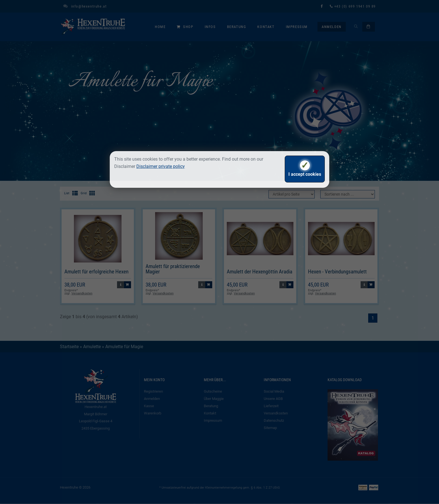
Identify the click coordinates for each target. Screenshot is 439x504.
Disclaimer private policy (161, 166)
